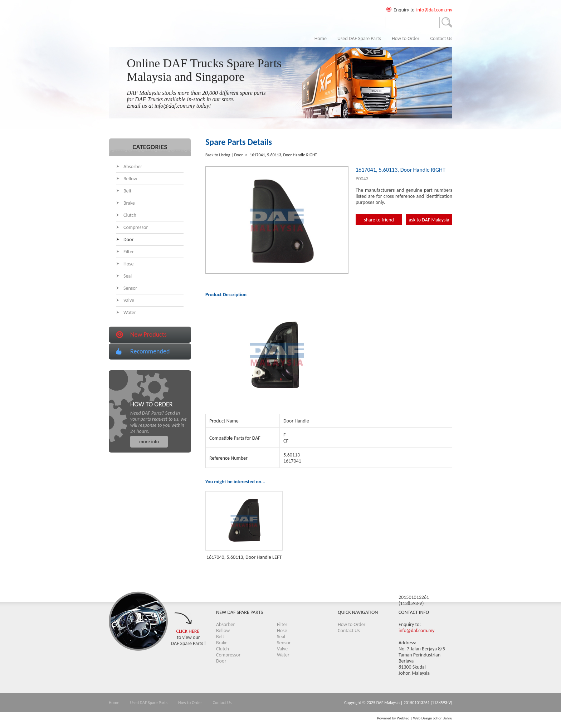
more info (149, 442)
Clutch (130, 215)
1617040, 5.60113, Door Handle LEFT (244, 557)
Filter (129, 252)
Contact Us (441, 38)
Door (128, 240)
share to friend (379, 220)
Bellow (130, 179)
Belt (127, 191)
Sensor (130, 288)
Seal (128, 276)
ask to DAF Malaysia (429, 220)
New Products (148, 334)
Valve (129, 300)
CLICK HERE (188, 631)
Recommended (150, 351)
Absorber (133, 167)
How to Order (406, 38)
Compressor (136, 227)
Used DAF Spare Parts (359, 38)
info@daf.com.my (434, 10)
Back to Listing (218, 155)
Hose (129, 264)
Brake (129, 203)
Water (130, 312)
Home (321, 38)
